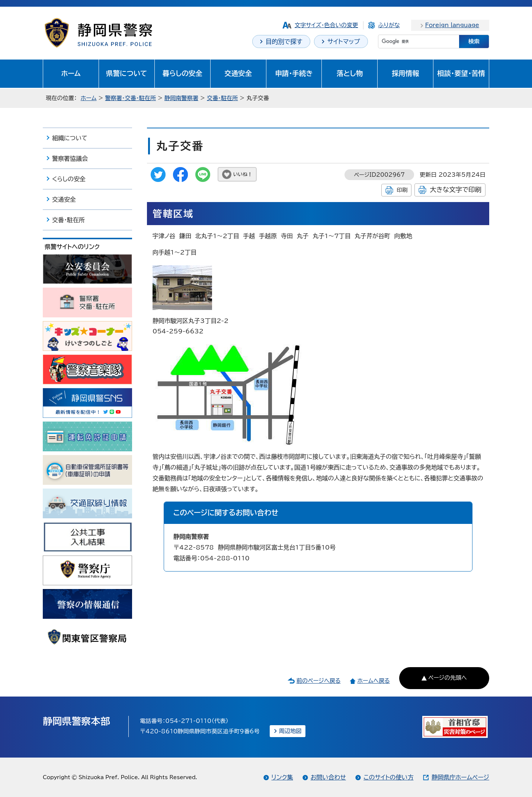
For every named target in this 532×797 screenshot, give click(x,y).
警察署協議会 (70, 159)
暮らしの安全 (182, 73)
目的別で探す (284, 41)
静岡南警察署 (181, 98)
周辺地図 (290, 731)
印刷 (402, 190)
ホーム (71, 73)
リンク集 (282, 777)
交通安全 (238, 73)
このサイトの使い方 (388, 777)
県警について (126, 73)
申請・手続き (294, 73)
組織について (70, 138)
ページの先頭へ (448, 678)
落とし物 (350, 73)
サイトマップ (344, 41)
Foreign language (452, 25)
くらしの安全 (69, 179)
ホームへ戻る (373, 681)
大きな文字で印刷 (456, 190)
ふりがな (389, 25)
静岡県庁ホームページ (460, 777)
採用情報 (406, 73)
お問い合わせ (328, 777)
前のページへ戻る (319, 681)
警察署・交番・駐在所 (130, 98)
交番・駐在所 (222, 98)
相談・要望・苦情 (461, 73)
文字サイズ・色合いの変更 (326, 25)
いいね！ (243, 174)
